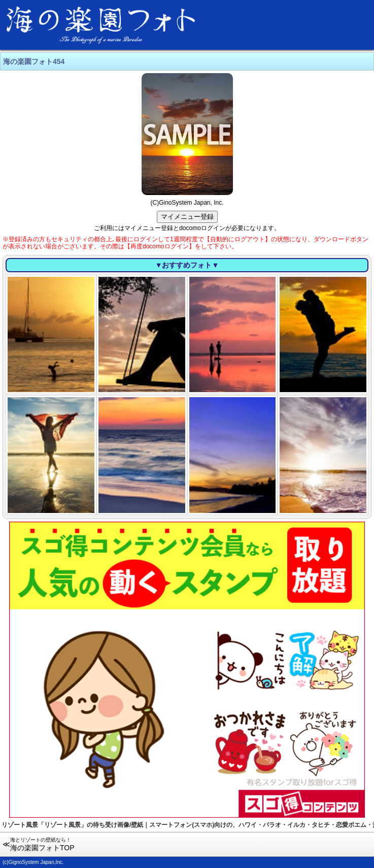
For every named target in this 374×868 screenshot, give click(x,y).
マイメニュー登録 (187, 217)
